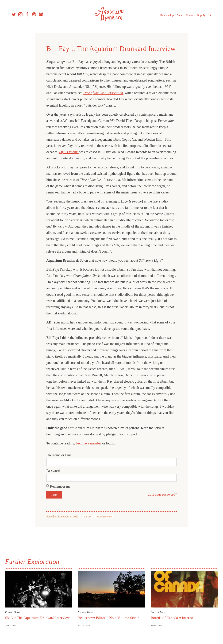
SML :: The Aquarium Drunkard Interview (38, 618)
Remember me (60, 486)
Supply (201, 15)
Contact (190, 15)
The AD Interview (104, 517)
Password (53, 471)
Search (209, 15)
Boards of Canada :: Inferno (172, 618)
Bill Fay (88, 517)
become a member (89, 443)
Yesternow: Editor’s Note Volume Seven (109, 618)
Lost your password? (162, 494)
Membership (166, 15)
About (179, 15)
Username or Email (60, 455)
